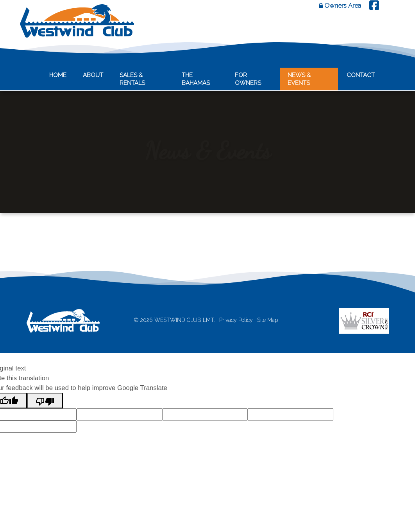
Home (58, 75)
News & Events (299, 79)
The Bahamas (196, 79)
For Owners (248, 79)
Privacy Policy (236, 320)
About (93, 75)
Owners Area (340, 6)
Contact (361, 75)
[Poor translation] (45, 401)
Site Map (267, 320)
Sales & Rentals (132, 79)
